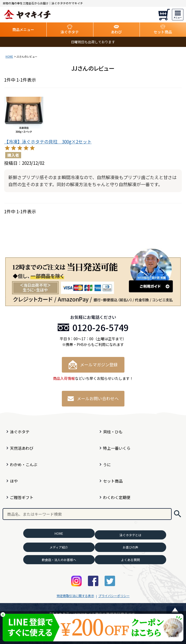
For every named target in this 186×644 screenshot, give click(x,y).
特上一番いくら (117, 448)
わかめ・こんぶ (24, 464)
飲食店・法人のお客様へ (59, 560)
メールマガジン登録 (93, 365)
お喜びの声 (130, 547)
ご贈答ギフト (22, 497)
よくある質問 (130, 560)
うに (107, 464)
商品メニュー (23, 29)
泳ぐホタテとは (130, 535)
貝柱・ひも (113, 432)
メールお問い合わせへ (93, 398)
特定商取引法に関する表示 (75, 596)
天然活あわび (22, 448)
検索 (178, 514)
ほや (14, 481)
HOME (9, 56)
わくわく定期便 (117, 497)
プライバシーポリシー (114, 596)
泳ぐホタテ (20, 432)
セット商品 (113, 481)
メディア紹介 (59, 547)
